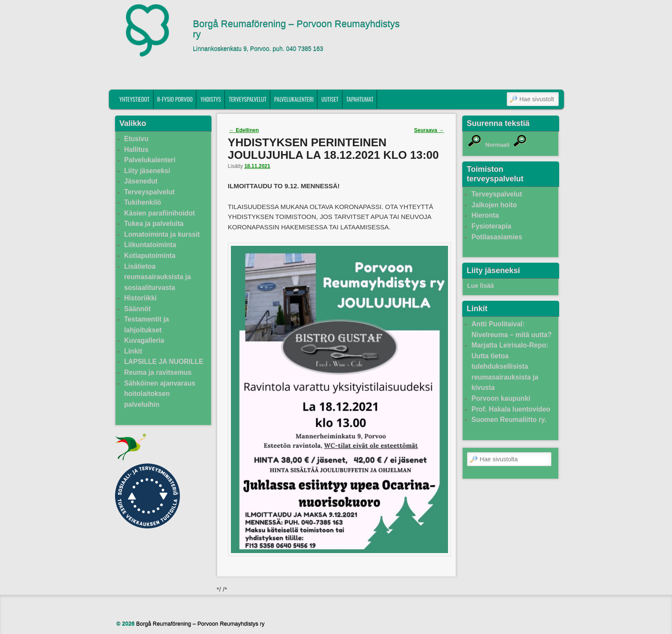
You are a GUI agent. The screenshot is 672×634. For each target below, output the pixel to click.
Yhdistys (211, 99)
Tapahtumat (360, 99)
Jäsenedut (141, 181)
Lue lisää (480, 286)
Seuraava (429, 130)
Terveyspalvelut (248, 99)
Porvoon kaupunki (501, 398)
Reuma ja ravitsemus (158, 372)
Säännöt (138, 309)
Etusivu (136, 139)
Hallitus (136, 150)
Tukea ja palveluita (154, 224)
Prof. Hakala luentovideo (511, 409)
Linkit (133, 351)
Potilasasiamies (497, 237)
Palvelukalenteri (294, 99)
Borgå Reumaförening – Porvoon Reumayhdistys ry (296, 29)
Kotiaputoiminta (150, 256)
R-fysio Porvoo (175, 99)
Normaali (497, 145)
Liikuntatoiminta (150, 245)
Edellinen (244, 130)
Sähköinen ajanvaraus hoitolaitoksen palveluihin (160, 394)
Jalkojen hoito (494, 205)
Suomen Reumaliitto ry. (509, 420)
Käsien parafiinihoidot (160, 213)
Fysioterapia (491, 226)
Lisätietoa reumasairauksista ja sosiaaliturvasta (157, 277)
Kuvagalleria (144, 340)
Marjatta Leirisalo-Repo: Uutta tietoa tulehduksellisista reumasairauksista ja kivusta (510, 366)
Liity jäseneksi (147, 171)
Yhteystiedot (134, 99)
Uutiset (330, 99)
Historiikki (140, 298)
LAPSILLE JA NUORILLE (164, 362)
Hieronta (485, 215)
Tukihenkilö (142, 202)
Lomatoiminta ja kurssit (162, 234)
